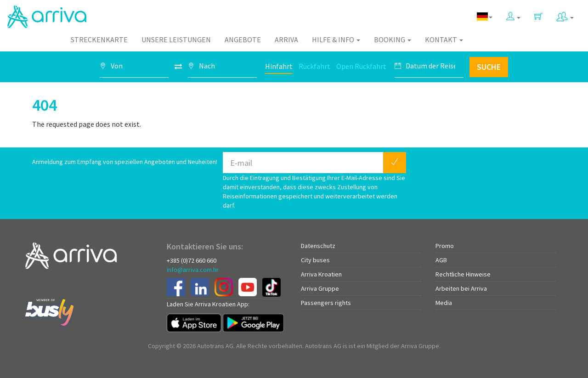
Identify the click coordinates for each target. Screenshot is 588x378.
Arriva (286, 39)
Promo (445, 246)
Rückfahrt (314, 66)
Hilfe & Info (336, 39)
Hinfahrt (279, 66)
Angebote (243, 39)
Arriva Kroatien (321, 274)
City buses (315, 260)
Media (444, 303)
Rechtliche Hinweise (463, 274)
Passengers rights (326, 303)
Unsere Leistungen (176, 39)
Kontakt (444, 39)
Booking (393, 39)
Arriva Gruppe (320, 288)
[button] (513, 14)
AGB (441, 260)
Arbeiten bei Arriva (461, 288)
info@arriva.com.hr (193, 270)
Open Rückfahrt (361, 66)
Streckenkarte (99, 39)
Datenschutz (318, 246)
